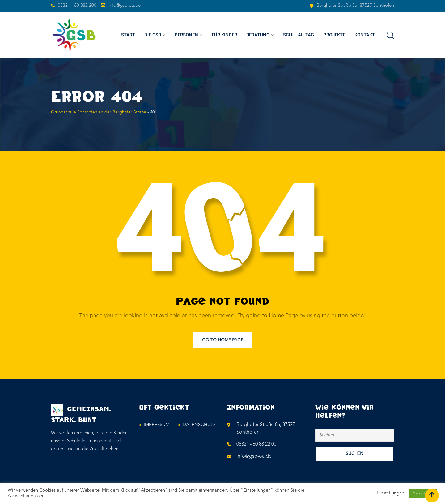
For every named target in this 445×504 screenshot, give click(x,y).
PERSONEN (186, 35)
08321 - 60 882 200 (77, 6)
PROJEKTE (334, 35)
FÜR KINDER (224, 35)
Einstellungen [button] (390, 493)
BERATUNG (258, 35)
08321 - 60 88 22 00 (256, 444)
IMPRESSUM (157, 425)
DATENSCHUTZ (199, 425)
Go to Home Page (223, 340)
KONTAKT (365, 35)
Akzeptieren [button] (423, 493)
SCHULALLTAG (299, 35)
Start (128, 35)
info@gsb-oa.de (125, 6)
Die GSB (153, 35)
